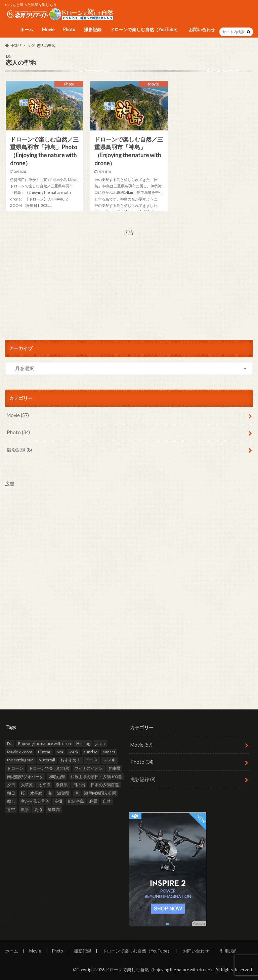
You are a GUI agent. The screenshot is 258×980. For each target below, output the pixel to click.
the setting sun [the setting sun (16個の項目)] (20, 760)
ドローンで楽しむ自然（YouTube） (145, 30)
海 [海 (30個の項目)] (50, 793)
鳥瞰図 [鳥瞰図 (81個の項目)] (54, 810)
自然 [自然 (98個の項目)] (107, 801)
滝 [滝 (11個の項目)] (77, 793)
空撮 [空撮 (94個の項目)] (58, 801)
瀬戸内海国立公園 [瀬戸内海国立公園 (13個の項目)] (100, 793)
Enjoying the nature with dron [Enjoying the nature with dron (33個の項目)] (45, 743)
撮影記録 (93, 30)
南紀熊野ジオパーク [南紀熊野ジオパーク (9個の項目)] (25, 777)
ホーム (27, 30)
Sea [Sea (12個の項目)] (60, 752)
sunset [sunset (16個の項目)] (109, 752)
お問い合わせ (202, 30)
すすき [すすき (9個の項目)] (92, 760)
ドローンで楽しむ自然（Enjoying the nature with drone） (160, 970)
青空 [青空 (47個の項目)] (11, 810)
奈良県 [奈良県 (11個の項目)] (62, 785)
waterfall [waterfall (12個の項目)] (47, 760)
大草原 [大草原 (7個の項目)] (27, 785)
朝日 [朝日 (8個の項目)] (11, 793)
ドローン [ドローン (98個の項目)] (15, 768)
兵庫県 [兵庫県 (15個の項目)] (114, 768)
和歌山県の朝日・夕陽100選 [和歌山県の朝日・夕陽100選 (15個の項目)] (96, 777)
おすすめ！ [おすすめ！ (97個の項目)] (71, 760)
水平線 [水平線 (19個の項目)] (36, 793)
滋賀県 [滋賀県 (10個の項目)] (63, 793)
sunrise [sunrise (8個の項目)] (91, 752)
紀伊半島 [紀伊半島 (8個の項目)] (76, 801)
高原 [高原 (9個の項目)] (38, 810)
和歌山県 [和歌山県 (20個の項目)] (57, 777)
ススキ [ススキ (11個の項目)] (110, 760)
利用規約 (229, 951)
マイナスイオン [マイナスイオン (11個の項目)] (89, 768)
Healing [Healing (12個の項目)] (83, 743)
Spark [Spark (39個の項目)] (73, 752)
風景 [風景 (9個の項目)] (25, 810)
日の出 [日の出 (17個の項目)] (79, 785)
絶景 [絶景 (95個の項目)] (93, 801)
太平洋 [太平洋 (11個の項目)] (44, 785)
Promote (199, 924)
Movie (48, 30)
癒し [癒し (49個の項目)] (11, 801)
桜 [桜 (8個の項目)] (23, 793)
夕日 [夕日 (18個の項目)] (11, 785)
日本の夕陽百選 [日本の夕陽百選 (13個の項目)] (105, 785)
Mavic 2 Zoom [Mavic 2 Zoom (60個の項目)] (20, 752)
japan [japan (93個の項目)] (100, 743)
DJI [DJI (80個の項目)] (10, 743)
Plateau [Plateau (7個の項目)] (45, 752)
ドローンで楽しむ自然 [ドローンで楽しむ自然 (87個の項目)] (49, 768)
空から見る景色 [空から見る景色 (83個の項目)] (35, 801)
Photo (69, 30)
